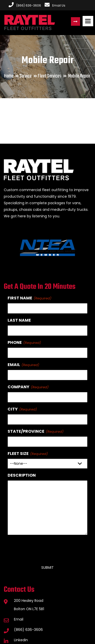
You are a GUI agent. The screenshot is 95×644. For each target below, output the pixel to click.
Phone (15, 342)
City (13, 409)
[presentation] (46, 548)
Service (26, 76)
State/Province (26, 431)
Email (14, 365)
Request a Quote (75, 21)
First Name (20, 298)
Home (9, 76)
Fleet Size (18, 454)
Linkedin (21, 640)
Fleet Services (50, 76)
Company (18, 387)
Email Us (55, 5)
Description (22, 475)
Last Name (19, 320)
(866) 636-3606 (28, 630)
